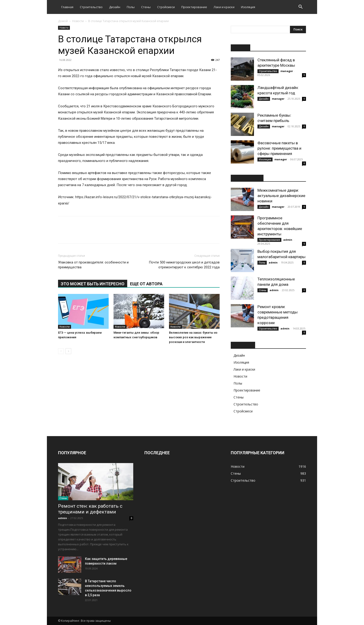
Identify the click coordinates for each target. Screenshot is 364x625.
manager (287, 71)
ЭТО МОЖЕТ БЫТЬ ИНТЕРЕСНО (93, 284)
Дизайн (115, 7)
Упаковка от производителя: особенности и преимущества (93, 265)
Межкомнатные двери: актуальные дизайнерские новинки (281, 196)
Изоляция (248, 7)
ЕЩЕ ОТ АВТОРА (146, 284)
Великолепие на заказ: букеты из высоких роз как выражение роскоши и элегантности (193, 337)
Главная (67, 7)
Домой (63, 21)
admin (288, 240)
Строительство (91, 7)
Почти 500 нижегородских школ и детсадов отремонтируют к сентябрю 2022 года (184, 265)
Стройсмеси (166, 7)
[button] (300, 7)
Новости (78, 21)
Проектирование (194, 7)
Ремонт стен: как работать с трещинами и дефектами (90, 509)
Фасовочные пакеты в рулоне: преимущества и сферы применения (279, 148)
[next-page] (68, 351)
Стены (146, 7)
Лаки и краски (224, 7)
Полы (131, 7)
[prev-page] (61, 351)
